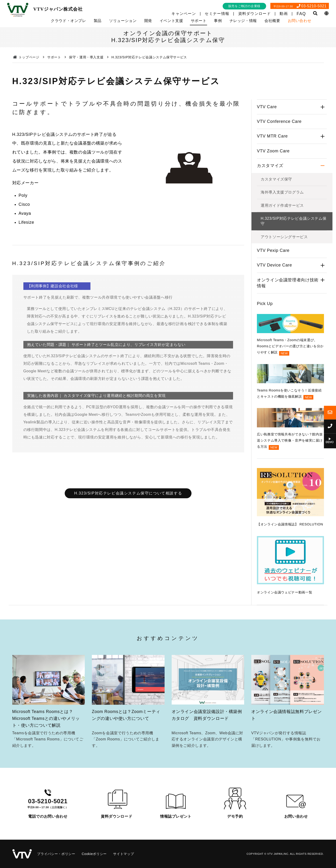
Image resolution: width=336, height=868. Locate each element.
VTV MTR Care (272, 136)
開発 (148, 21)
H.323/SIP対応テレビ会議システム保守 (293, 221)
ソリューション (123, 21)
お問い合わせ (300, 21)
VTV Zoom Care (273, 151)
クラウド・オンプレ (68, 21)
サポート (199, 21)
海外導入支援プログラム (282, 192)
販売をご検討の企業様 (244, 6)
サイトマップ (123, 854)
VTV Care (267, 107)
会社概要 (272, 21)
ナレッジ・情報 (243, 21)
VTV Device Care (274, 265)
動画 (284, 14)
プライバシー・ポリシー (56, 854)
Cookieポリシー (94, 854)
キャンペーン (184, 14)
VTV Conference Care (279, 121)
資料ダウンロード (255, 14)
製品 (98, 21)
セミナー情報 (217, 14)
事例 (218, 21)
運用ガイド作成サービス (282, 205)
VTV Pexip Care (273, 250)
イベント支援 (171, 21)
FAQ (301, 14)
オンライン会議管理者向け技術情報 (288, 283)
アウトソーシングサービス (284, 237)
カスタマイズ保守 (276, 179)
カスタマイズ (270, 166)
